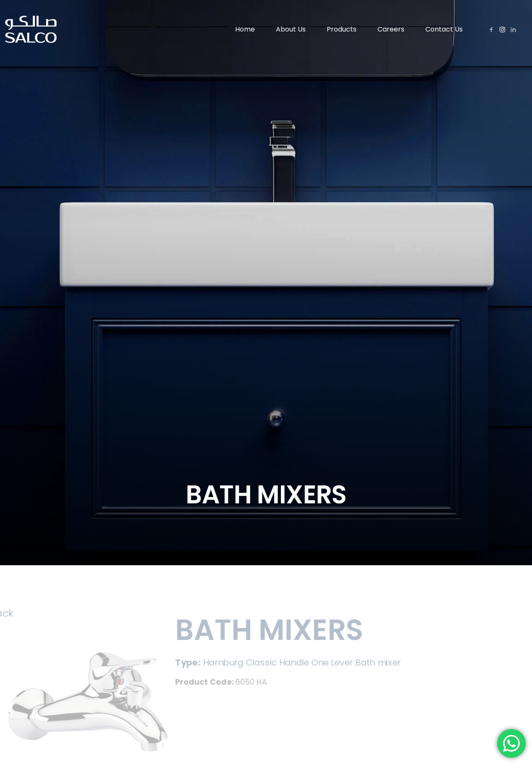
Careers (391, 29)
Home (245, 29)
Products (342, 29)
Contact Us (444, 29)
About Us (291, 29)
